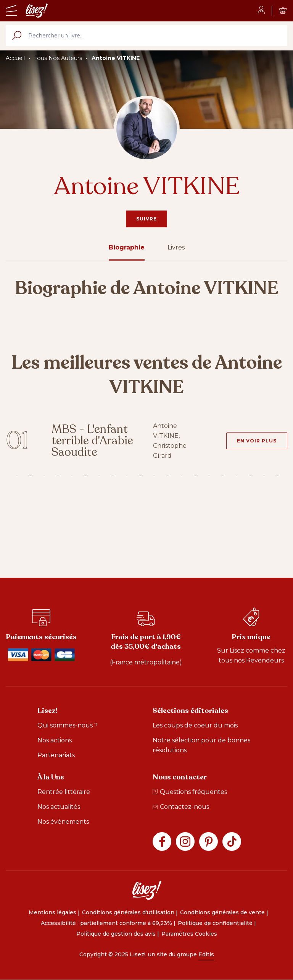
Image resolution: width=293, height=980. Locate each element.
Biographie (127, 247)
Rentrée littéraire (64, 792)
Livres (176, 247)
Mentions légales (52, 912)
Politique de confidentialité (215, 923)
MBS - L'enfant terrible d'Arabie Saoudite (92, 441)
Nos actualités (59, 807)
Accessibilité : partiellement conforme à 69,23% (106, 923)
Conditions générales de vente (222, 912)
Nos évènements (63, 822)
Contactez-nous (181, 807)
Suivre (146, 219)
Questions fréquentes (190, 792)
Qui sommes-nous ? (68, 725)
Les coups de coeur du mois (195, 725)
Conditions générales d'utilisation (128, 912)
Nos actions (55, 740)
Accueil (15, 58)
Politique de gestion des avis (116, 934)
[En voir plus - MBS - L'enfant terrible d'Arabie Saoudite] (257, 441)
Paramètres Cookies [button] (189, 934)
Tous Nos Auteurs (58, 58)
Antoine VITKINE (116, 58)
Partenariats (56, 755)
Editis (206, 954)
